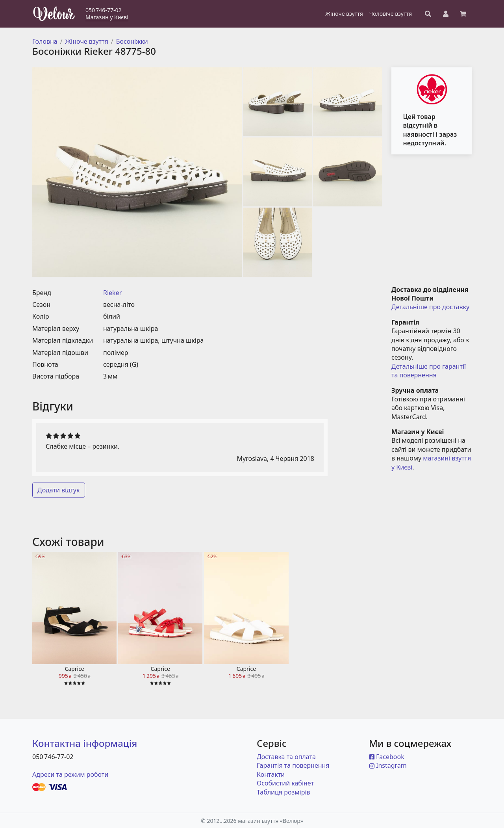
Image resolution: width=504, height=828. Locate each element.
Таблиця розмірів (283, 792)
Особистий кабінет (285, 783)
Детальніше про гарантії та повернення (429, 371)
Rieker (112, 293)
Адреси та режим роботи (70, 774)
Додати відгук (59, 490)
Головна (45, 41)
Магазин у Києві (107, 17)
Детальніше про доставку (430, 307)
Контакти (271, 774)
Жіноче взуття (87, 41)
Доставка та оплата (286, 757)
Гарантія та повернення (293, 765)
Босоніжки (132, 41)
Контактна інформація (85, 743)
